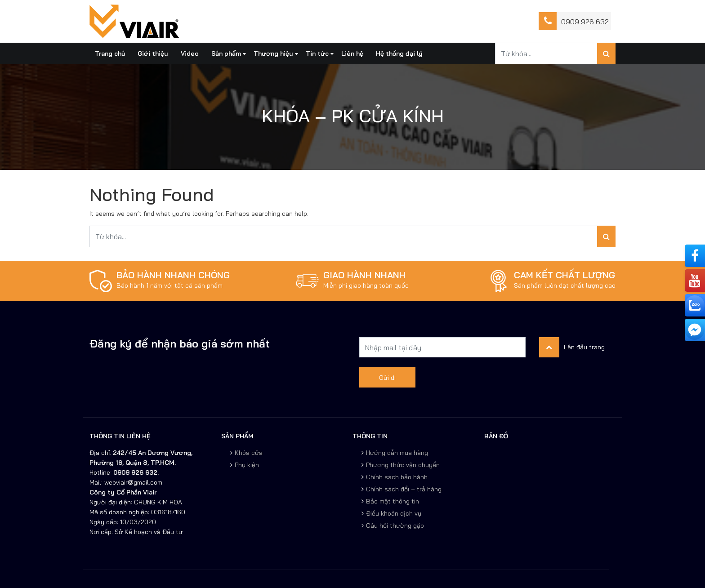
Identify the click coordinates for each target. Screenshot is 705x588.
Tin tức (317, 53)
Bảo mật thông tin (393, 501)
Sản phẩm (226, 53)
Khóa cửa (249, 453)
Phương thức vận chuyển (403, 465)
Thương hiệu (273, 53)
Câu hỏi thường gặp (395, 526)
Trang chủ (110, 53)
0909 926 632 (585, 22)
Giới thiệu (153, 53)
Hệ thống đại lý (399, 53)
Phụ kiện (247, 465)
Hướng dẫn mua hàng (397, 453)
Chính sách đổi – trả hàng (404, 489)
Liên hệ (352, 53)
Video (190, 53)
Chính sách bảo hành (397, 477)
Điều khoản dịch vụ (394, 513)
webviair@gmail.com (132, 482)
